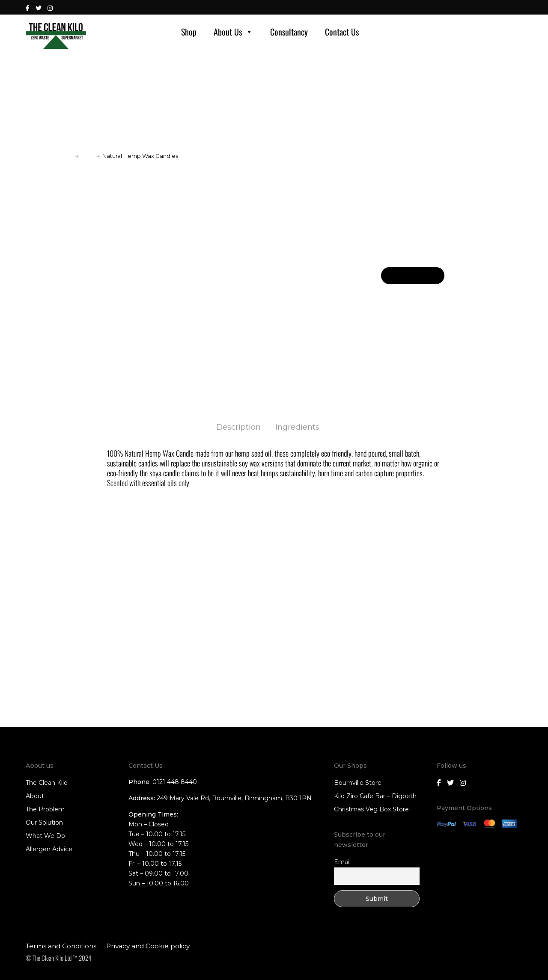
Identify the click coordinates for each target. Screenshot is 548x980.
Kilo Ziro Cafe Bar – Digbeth (375, 796)
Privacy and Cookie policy (148, 946)
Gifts (87, 156)
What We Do (45, 836)
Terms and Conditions (61, 946)
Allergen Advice (49, 849)
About (35, 796)
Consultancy (289, 32)
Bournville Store (358, 783)
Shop (189, 32)
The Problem (45, 809)
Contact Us (342, 32)
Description (238, 427)
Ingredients (297, 427)
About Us (233, 32)
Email (342, 862)
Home (64, 156)
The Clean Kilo (47, 783)
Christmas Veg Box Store (371, 809)
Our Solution (44, 823)
